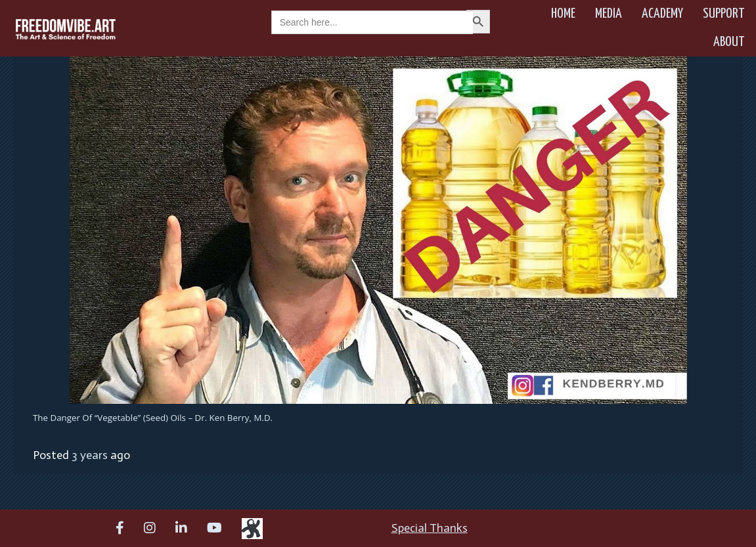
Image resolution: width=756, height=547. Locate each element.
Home (563, 14)
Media (609, 14)
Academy (662, 14)
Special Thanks (430, 528)
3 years (90, 455)
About (729, 42)
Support (724, 14)
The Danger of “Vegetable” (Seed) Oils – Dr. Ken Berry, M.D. (153, 418)
